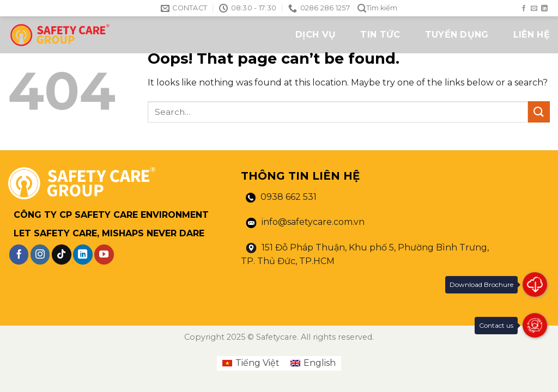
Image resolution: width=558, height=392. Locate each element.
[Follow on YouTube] (104, 254)
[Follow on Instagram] (40, 254)
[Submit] (539, 112)
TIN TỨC (380, 35)
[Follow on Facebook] (524, 9)
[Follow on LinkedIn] (544, 9)
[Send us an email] (534, 9)
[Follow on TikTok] (62, 254)
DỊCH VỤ (316, 35)
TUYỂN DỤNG (457, 35)
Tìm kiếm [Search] (377, 8)
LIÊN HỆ (532, 35)
